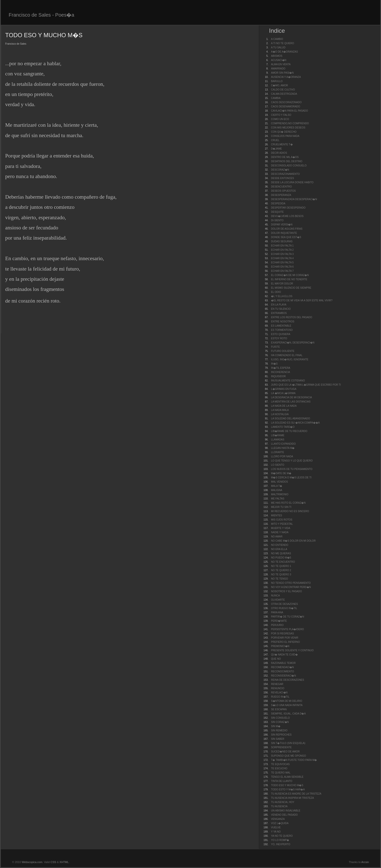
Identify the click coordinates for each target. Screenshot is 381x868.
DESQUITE (277, 212)
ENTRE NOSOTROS (283, 322)
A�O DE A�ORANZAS (284, 52)
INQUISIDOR (278, 376)
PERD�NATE (279, 621)
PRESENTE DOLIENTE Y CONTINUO (292, 650)
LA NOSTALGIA (280, 414)
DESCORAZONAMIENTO (285, 174)
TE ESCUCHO (279, 768)
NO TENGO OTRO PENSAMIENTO (291, 583)
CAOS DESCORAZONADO (286, 102)
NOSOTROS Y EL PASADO (286, 591)
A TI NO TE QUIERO (283, 43)
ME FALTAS (278, 499)
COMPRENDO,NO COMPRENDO (290, 123)
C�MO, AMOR (279, 85)
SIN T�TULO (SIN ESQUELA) (288, 743)
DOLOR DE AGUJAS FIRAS (287, 229)
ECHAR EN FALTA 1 (282, 246)
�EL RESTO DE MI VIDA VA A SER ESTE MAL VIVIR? (302, 300)
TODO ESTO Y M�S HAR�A (288, 790)
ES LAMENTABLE (281, 326)
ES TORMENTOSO (282, 330)
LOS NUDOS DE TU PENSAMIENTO (292, 469)
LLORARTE (278, 452)
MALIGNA (277, 490)
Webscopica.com (32, 862)
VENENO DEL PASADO (284, 815)
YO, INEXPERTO (281, 844)
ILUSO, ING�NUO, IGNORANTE (290, 359)
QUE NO (276, 659)
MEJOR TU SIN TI (281, 507)
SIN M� (276, 726)
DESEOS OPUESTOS (283, 191)
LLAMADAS (278, 440)
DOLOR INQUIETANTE (284, 233)
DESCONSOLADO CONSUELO (289, 166)
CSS (53, 862)
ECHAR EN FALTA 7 (282, 271)
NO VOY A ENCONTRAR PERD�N (291, 587)
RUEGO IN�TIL (280, 697)
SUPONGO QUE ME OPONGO (288, 756)
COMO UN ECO (280, 119)
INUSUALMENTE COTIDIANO (288, 381)
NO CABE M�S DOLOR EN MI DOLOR (293, 541)
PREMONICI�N (280, 646)
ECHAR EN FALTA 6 (282, 267)
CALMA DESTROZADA (284, 94)
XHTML (64, 862)
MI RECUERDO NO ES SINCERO (290, 511)
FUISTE (275, 347)
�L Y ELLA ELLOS (282, 296)
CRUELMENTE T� (282, 144)
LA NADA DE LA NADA (284, 406)
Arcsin (365, 862)
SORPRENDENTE (281, 747)
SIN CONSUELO (280, 718)
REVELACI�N (279, 693)
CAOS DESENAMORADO (286, 107)
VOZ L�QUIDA (280, 823)
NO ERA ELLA (279, 549)
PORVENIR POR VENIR (285, 638)
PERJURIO (277, 625)
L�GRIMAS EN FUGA (284, 389)
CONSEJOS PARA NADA (285, 136)
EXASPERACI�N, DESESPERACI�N (293, 343)
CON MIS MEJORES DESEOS (288, 128)
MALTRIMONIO (280, 494)
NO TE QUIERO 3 (281, 574)
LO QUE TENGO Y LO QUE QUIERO (292, 461)
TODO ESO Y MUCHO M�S (287, 785)
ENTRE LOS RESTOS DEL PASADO (292, 317)
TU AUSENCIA (279, 806)
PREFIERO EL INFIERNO (285, 642)
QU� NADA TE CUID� (284, 655)
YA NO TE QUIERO (282, 836)
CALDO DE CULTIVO (283, 90)
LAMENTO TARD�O (283, 427)
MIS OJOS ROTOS (282, 520)
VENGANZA (278, 819)
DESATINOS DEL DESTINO (287, 161)
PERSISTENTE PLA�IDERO (287, 629)
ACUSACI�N (279, 60)
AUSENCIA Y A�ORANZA (286, 77)
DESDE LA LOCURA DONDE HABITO (292, 182)
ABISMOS (277, 56)
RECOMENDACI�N (282, 667)
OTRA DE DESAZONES (284, 604)
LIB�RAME (278, 435)
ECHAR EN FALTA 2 (282, 250)
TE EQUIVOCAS (280, 764)
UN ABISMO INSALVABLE (286, 811)
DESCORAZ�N (280, 170)
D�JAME (276, 149)
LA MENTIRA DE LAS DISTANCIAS (291, 402)
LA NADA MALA (280, 410)
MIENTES (276, 515)
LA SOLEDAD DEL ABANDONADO (290, 418)
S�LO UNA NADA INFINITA (287, 705)
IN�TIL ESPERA (281, 368)
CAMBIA (276, 98)
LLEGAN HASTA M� (283, 448)
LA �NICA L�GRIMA (283, 393)
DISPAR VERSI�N (282, 225)
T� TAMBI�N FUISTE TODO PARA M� (294, 760)
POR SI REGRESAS (282, 634)
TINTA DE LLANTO (282, 781)
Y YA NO (276, 832)
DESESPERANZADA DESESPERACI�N (294, 199)
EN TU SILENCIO (281, 309)
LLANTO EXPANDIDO (283, 444)
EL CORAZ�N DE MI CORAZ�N (290, 275)
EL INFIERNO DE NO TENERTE (289, 279)
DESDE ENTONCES (283, 178)
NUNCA (275, 596)
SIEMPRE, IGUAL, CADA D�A (288, 714)
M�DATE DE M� (281, 473)
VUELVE (276, 827)
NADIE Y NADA (280, 532)
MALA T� (277, 486)
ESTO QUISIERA (281, 334)
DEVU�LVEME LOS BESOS (287, 216)
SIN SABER (278, 739)
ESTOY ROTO (279, 338)
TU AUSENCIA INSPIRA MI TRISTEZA (292, 798)
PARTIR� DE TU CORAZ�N (287, 617)
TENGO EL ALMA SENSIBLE (287, 777)
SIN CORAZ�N (280, 722)
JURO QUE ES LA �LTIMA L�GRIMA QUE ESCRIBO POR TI (306, 385)
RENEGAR (277, 684)
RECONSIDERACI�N (284, 676)
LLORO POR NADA (282, 456)
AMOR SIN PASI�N (282, 73)
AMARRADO (278, 69)
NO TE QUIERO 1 (281, 566)
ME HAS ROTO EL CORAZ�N (288, 503)
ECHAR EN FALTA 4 (282, 258)
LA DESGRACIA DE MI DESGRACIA (291, 397)
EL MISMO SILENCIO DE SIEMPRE (291, 288)
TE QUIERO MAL (281, 773)
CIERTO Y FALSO (281, 115)
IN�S (274, 364)
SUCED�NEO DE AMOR (285, 752)
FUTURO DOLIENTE (283, 351)
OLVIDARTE (278, 600)
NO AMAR (277, 537)
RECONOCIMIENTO (283, 671)
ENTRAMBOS (279, 313)
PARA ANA (277, 612)
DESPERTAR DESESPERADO (288, 208)
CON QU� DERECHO (284, 132)
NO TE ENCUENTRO (283, 562)
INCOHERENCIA (281, 372)
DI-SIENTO (277, 220)
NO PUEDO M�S (281, 558)
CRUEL (275, 140)
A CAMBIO (277, 39)
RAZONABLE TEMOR (283, 663)
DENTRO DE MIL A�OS (285, 157)
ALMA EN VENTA (281, 64)
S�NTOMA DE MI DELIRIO (286, 701)
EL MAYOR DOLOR (282, 284)
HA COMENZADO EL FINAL (287, 355)
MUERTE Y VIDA (281, 528)
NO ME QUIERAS (281, 553)
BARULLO (277, 81)
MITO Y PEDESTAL (282, 524)
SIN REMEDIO (279, 730)
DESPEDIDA (278, 203)
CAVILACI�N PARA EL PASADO (289, 111)
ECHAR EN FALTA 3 (282, 254)
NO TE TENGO (280, 579)
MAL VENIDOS (279, 482)
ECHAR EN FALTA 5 (282, 263)
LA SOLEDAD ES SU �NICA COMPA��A (295, 423)
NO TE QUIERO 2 (281, 570)
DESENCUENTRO (281, 187)
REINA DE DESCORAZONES (287, 680)
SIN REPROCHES (281, 735)
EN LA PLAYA (279, 305)
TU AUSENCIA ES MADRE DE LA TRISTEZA (296, 794)
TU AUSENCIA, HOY (283, 802)
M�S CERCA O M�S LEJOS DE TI (291, 478)
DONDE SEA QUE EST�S (286, 237)
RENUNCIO (278, 688)
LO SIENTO (278, 465)
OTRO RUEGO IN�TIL (284, 608)
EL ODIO (276, 292)
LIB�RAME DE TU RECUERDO (289, 431)
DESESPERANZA (281, 195)
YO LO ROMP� (280, 840)
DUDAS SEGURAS (282, 241)
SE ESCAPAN (279, 709)
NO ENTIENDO (280, 545)
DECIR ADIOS (279, 153)
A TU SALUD (278, 47)
